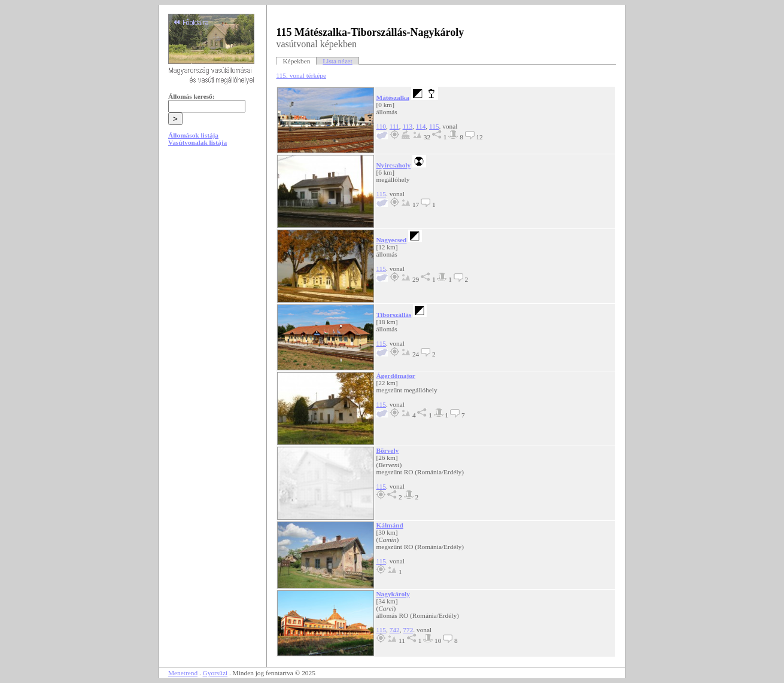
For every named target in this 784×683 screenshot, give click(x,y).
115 (434, 126)
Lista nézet (337, 61)
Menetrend (183, 673)
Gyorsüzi (215, 673)
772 (408, 630)
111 (394, 126)
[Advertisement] (213, 246)
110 (381, 126)
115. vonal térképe (301, 75)
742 (395, 630)
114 (421, 126)
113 (408, 126)
